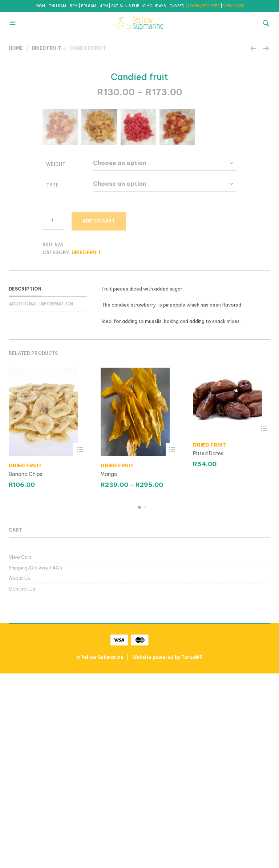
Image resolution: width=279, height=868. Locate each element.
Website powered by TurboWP (167, 852)
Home (16, 48)
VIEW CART (233, 6)
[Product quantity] (53, 415)
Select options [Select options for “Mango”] (172, 644)
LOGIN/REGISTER (204, 6)
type (52, 379)
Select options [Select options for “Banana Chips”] (80, 644)
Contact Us (22, 783)
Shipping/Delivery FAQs (35, 762)
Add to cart (99, 415)
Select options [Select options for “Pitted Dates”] (264, 623)
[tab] (48, 484)
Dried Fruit (46, 48)
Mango (109, 668)
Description (25, 483)
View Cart (20, 751)
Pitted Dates (208, 648)
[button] (13, 23)
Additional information (41, 498)
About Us (19, 772)
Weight (56, 358)
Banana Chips (26, 668)
